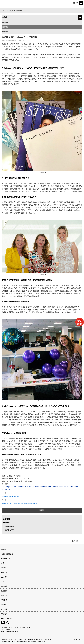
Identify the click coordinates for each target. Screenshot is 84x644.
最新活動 (5, 22)
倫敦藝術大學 (6, 559)
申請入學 (4, 572)
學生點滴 (4, 600)
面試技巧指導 (9, 530)
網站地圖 (48, 639)
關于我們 (4, 549)
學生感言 (4, 595)
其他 (3, 582)
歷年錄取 (4, 568)
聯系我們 (4, 614)
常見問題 (4, 605)
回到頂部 (75, 541)
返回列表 (42, 510)
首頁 (3, 11)
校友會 (4, 563)
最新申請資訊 (9, 527)
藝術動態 (5, 27)
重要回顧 (5, 31)
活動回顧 (4, 591)
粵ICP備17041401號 (8, 641)
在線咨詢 (4, 609)
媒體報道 (4, 586)
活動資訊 (10, 11)
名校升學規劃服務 (7, 554)
